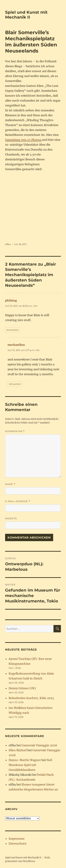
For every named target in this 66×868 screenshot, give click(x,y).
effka (8, 244)
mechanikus (16, 345)
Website (11, 518)
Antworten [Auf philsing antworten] (13, 330)
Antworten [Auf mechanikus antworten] (15, 384)
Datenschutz (18, 843)
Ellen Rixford (18, 750)
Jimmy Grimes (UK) (22, 688)
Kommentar (15, 431)
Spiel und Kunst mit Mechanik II (26, 15)
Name (10, 484)
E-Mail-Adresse (18, 501)
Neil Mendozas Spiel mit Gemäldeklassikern (30, 765)
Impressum (17, 839)
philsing (11, 300)
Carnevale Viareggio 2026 (39, 745)
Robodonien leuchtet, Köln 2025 (31, 698)
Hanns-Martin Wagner (25, 760)
